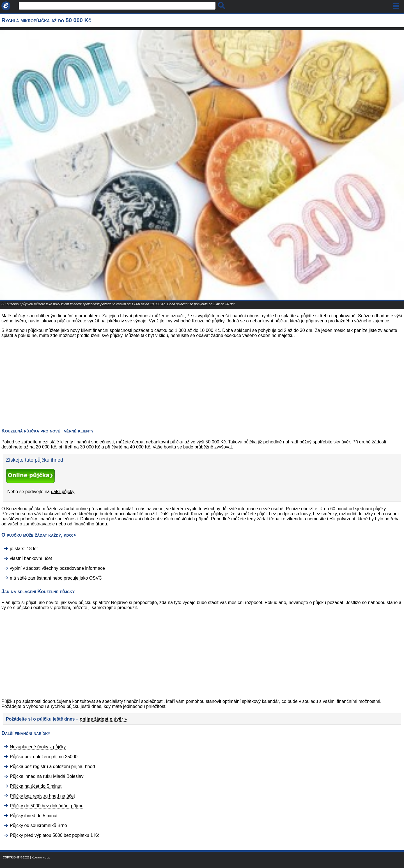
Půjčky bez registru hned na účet (42, 796)
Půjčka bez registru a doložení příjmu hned (52, 766)
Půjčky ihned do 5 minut (34, 816)
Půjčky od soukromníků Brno (38, 825)
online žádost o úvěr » (103, 719)
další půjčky (63, 492)
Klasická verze (41, 857)
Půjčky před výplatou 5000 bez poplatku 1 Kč (55, 835)
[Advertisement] (47, 382)
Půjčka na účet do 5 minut (36, 786)
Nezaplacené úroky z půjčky (38, 747)
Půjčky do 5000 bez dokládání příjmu (47, 806)
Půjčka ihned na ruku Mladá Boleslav (47, 776)
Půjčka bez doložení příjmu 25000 (44, 757)
